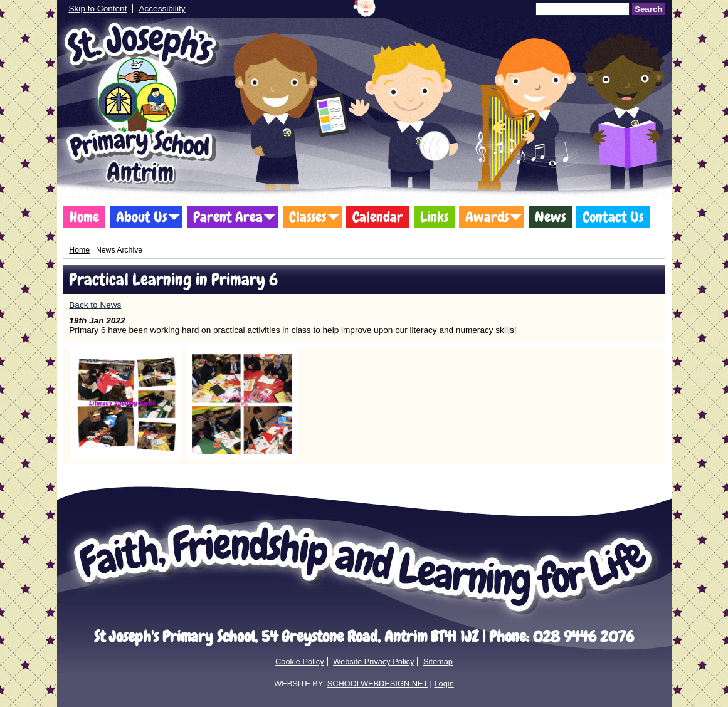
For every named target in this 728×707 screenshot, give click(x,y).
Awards (487, 217)
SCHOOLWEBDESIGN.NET (377, 683)
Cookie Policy (300, 662)
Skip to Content (98, 8)
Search (648, 9)
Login (444, 683)
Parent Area (228, 217)
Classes (308, 217)
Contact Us (613, 217)
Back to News (95, 305)
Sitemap (438, 662)
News (550, 217)
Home (84, 217)
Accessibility (162, 8)
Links (434, 217)
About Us (141, 217)
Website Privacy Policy (373, 662)
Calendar (378, 217)
